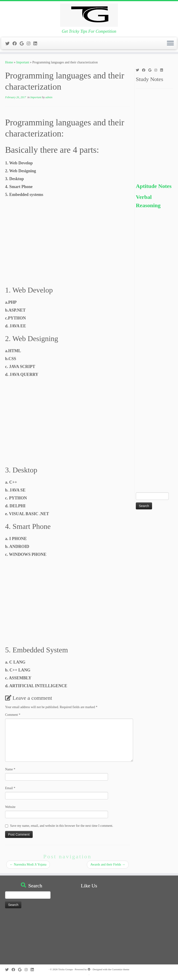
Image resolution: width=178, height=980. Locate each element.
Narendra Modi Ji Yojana (28, 864)
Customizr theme (121, 969)
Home (9, 62)
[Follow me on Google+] (23, 44)
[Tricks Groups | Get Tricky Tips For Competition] (89, 15)
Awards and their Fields (108, 864)
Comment (13, 715)
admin (49, 97)
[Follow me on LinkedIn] (37, 44)
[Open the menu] (170, 43)
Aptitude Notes (154, 190)
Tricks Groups (65, 969)
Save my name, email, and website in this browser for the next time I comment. (62, 826)
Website (10, 807)
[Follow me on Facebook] (16, 44)
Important (23, 62)
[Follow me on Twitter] (9, 44)
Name (10, 769)
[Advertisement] (67, 243)
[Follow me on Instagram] (30, 44)
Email (10, 788)
